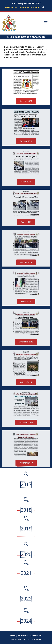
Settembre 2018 (26, 342)
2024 (26, 631)
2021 (26, 563)
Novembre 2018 (26, 423)
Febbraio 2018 (26, 141)
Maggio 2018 (26, 262)
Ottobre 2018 (26, 382)
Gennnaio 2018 (26, 101)
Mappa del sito (35, 636)
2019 (26, 519)
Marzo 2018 (26, 182)
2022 (26, 609)
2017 (26, 475)
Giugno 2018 (26, 301)
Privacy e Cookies (18, 636)
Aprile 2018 (26, 222)
